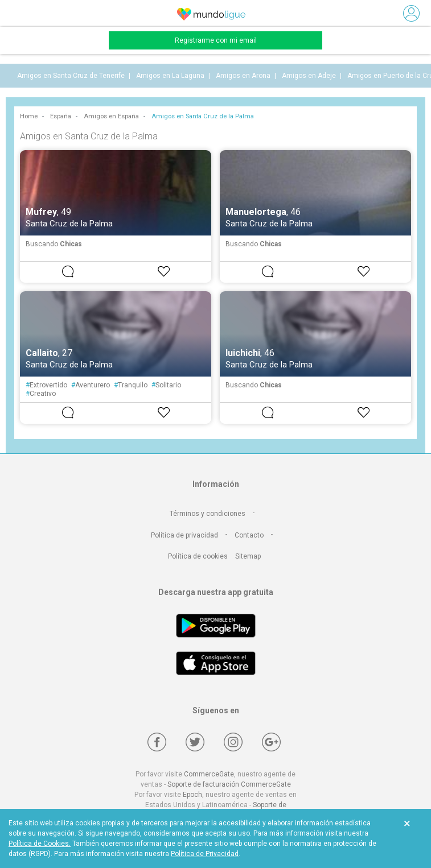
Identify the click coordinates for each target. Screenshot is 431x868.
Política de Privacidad (205, 854)
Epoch (192, 795)
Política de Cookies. (40, 844)
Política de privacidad (184, 535)
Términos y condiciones (208, 514)
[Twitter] (195, 742)
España (61, 116)
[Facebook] (157, 742)
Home (29, 116)
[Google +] (271, 742)
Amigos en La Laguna (170, 76)
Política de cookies (198, 556)
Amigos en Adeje (309, 76)
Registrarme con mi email (216, 40)
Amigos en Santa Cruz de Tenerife (71, 76)
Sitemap (248, 556)
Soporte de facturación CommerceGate (229, 784)
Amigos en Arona (243, 76)
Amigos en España (111, 116)
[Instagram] (233, 742)
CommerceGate (209, 774)
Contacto (249, 535)
